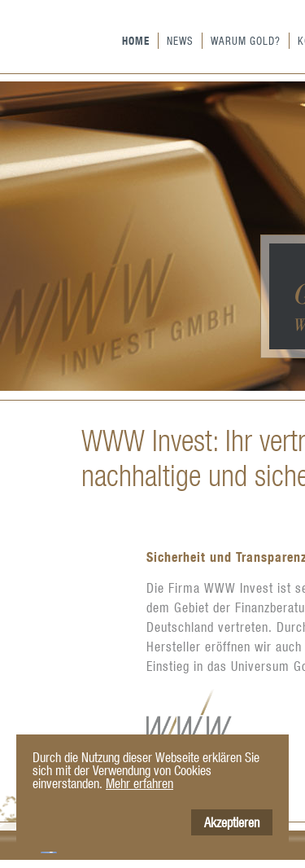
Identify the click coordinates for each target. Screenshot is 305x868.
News (180, 40)
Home (136, 41)
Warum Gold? (246, 40)
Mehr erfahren (139, 783)
